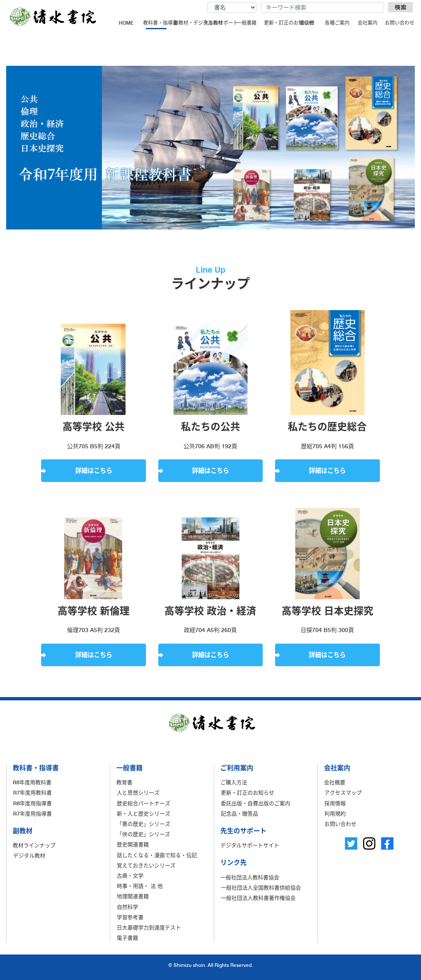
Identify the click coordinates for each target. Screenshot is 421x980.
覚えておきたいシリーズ (146, 865)
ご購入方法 (234, 782)
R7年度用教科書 (32, 792)
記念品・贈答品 (239, 813)
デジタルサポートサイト (250, 845)
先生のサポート (217, 23)
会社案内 (368, 23)
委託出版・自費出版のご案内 (256, 803)
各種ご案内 (337, 23)
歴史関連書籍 (133, 844)
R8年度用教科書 (32, 782)
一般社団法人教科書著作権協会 (258, 898)
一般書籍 (247, 23)
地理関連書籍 (133, 896)
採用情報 (335, 803)
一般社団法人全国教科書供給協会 (261, 887)
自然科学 (127, 907)
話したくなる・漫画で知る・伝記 (157, 855)
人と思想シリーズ (138, 792)
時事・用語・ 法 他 (140, 886)
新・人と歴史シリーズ (143, 813)
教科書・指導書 (157, 23)
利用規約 (335, 813)
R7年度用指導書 (32, 813)
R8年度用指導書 (32, 803)
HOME (126, 23)
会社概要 (335, 782)
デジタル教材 (29, 855)
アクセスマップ (343, 792)
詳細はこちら (94, 471)
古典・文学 (130, 876)
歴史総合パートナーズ (143, 803)
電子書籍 (127, 938)
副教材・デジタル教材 (187, 23)
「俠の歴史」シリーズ (143, 834)
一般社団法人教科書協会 (250, 877)
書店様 (307, 23)
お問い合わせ (399, 23)
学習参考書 (130, 917)
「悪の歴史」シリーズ (143, 824)
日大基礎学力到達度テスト (149, 927)
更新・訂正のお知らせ (278, 23)
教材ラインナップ (34, 845)
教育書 (124, 782)
